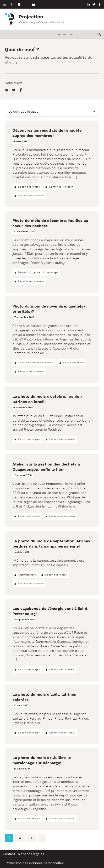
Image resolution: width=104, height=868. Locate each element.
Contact (9, 854)
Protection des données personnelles (35, 863)
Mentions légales (31, 854)
